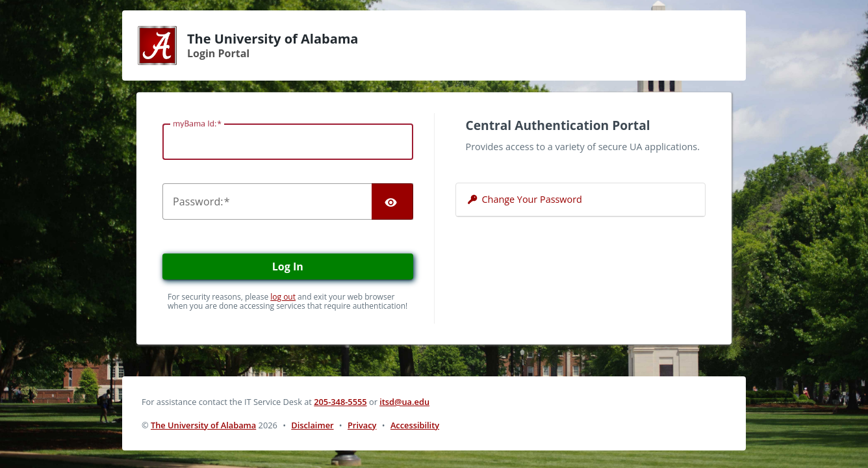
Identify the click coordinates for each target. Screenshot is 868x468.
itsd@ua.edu (404, 402)
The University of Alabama (203, 425)
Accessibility (415, 425)
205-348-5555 (340, 402)
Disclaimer (312, 425)
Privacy (362, 425)
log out (283, 297)
